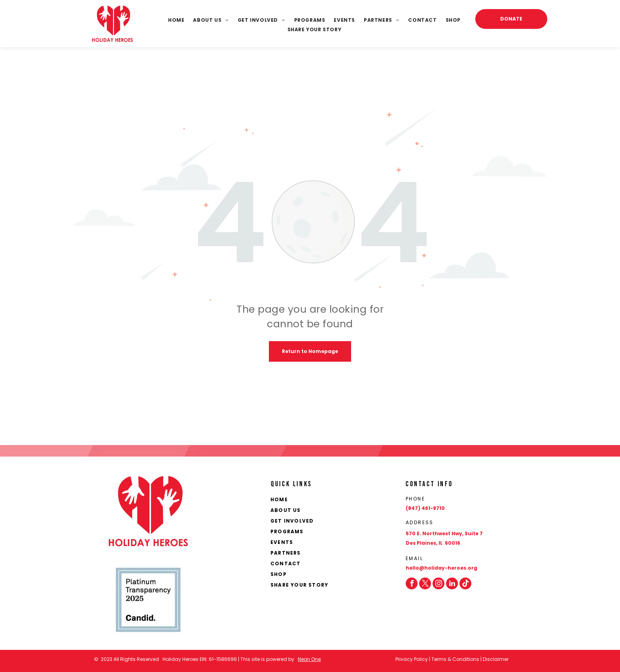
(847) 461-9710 (425, 508)
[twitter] (425, 583)
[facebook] (412, 583)
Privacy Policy (412, 659)
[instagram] (439, 583)
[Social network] (465, 583)
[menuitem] (172, 20)
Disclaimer (496, 659)
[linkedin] (452, 583)
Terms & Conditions (455, 659)
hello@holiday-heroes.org (441, 568)
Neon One (309, 659)
